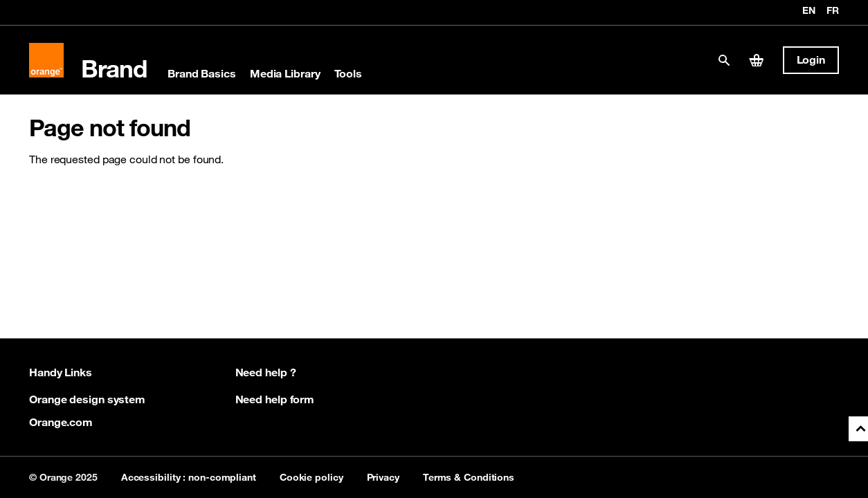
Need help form (275, 399)
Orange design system (87, 399)
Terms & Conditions (469, 477)
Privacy (383, 477)
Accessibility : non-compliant (189, 477)
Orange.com (61, 422)
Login (811, 59)
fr (833, 11)
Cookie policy (311, 477)
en (809, 11)
